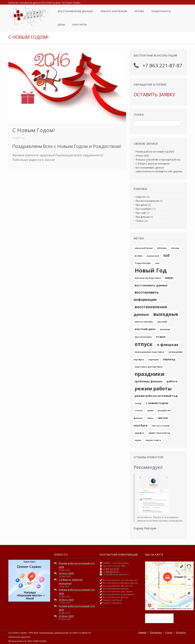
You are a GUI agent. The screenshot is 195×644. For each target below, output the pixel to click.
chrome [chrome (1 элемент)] (175, 248)
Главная (142, 632)
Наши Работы (161, 11)
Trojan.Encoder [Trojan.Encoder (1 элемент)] (143, 263)
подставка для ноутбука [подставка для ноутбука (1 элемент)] (149, 367)
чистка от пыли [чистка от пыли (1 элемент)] (161, 426)
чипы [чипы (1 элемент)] (150, 418)
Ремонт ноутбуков (114, 11)
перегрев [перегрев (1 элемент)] (153, 360)
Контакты (80, 25)
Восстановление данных (75, 11)
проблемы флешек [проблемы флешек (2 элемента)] (148, 381)
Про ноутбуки (143, 209)
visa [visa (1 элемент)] (157, 263)
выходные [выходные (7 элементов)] (166, 314)
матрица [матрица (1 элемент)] (165, 329)
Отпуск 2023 (66, 616)
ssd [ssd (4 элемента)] (166, 255)
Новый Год (18, 138)
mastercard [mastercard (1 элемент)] (153, 256)
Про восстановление (147, 201)
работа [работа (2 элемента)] (172, 381)
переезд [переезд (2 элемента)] (169, 359)
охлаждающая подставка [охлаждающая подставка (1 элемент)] (149, 352)
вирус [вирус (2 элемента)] (169, 278)
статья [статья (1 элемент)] (139, 411)
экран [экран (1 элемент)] (138, 440)
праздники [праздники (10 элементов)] (150, 374)
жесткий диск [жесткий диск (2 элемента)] (145, 329)
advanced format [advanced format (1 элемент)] (144, 248)
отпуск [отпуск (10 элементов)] (144, 344)
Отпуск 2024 (66, 600)
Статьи (139, 221)
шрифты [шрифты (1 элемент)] (139, 433)
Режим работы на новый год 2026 (155, 152)
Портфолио (156, 632)
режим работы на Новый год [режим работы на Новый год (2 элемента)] (156, 396)
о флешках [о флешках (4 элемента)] (168, 345)
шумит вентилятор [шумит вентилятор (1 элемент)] (159, 433)
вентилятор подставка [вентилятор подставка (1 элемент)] (148, 278)
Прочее (139, 11)
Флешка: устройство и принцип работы (158, 160)
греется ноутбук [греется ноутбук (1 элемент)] (144, 322)
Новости (140, 197)
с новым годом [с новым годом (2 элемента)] (157, 403)
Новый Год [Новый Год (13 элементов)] (151, 270)
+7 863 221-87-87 (162, 65)
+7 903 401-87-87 (111, 571)
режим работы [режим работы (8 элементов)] (153, 388)
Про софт (141, 213)
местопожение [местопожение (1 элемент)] (143, 337)
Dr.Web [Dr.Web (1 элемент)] (138, 256)
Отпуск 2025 (142, 156)
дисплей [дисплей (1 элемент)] (162, 322)
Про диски (141, 205)
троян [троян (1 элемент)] (150, 411)
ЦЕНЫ (61, 25)
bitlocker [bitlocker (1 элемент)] (162, 248)
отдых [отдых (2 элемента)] (161, 337)
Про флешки (143, 217)
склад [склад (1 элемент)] (138, 403)
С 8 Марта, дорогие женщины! (153, 164)
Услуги (169, 632)
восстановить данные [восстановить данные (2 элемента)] (151, 285)
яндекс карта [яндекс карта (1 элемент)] (153, 440)
